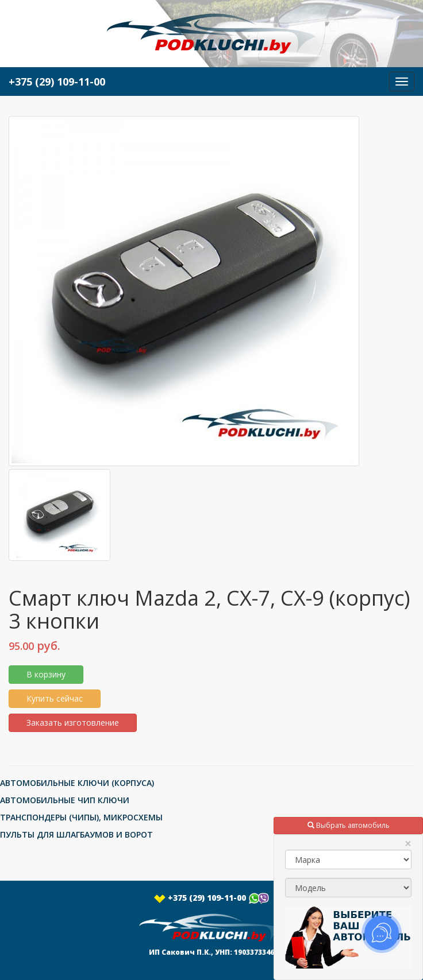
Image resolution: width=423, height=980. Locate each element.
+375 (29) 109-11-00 (211, 898)
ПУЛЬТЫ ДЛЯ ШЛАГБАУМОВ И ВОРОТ (76, 834)
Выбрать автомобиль (349, 825)
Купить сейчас (55, 698)
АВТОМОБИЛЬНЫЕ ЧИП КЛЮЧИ (65, 800)
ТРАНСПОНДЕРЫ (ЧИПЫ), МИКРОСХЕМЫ (81, 817)
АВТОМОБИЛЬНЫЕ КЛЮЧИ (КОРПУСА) (77, 783)
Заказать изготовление (73, 723)
